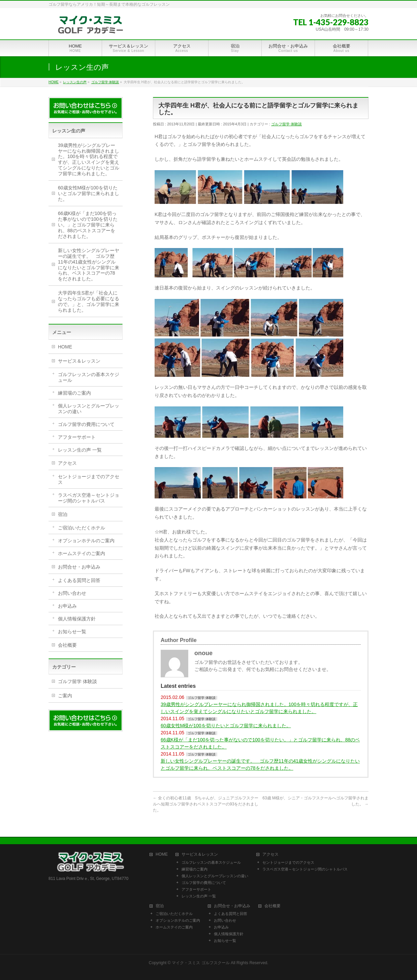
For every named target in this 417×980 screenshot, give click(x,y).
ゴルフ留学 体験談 (286, 124)
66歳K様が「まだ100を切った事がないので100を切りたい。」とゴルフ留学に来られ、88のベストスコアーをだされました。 (260, 743)
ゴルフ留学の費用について (86, 424)
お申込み (67, 606)
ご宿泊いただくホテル (82, 528)
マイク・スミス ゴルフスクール (201, 963)
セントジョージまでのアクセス (89, 479)
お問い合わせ (72, 593)
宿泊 (63, 514)
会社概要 (67, 645)
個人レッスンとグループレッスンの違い (89, 409)
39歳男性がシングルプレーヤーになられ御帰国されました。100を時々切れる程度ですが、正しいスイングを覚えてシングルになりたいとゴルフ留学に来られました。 (259, 708)
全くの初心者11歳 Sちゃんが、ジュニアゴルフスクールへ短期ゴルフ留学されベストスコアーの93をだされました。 (206, 804)
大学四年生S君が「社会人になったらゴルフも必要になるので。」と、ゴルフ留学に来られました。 (89, 301)
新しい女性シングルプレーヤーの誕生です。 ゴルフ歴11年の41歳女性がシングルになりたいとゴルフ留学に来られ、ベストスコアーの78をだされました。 (260, 764)
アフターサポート (77, 437)
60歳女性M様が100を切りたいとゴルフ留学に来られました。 (226, 726)
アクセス (67, 463)
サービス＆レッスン (79, 361)
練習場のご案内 (74, 393)
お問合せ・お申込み (79, 567)
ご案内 (65, 696)
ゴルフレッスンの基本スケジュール (89, 377)
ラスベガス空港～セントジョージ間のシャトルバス (89, 498)
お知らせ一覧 (72, 632)
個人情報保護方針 (77, 619)
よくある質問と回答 (79, 580)
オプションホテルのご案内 (86, 541)
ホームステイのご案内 (82, 553)
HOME (65, 347)
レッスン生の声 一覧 (80, 450)
